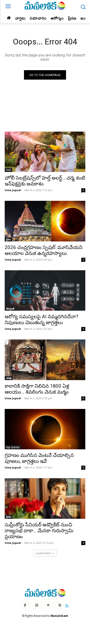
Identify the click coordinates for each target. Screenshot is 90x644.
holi (8, 170)
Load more (45, 553)
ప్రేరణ (9, 517)
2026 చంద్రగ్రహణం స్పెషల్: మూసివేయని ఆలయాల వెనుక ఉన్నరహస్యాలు (44, 250)
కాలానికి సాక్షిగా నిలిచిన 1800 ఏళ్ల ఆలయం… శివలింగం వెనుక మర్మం (37, 389)
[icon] (67, 605)
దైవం (8, 239)
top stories (13, 447)
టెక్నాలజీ (10, 309)
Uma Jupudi (13, 190)
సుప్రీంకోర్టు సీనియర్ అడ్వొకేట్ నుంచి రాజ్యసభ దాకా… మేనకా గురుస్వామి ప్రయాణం (39, 531)
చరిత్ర (9, 378)
